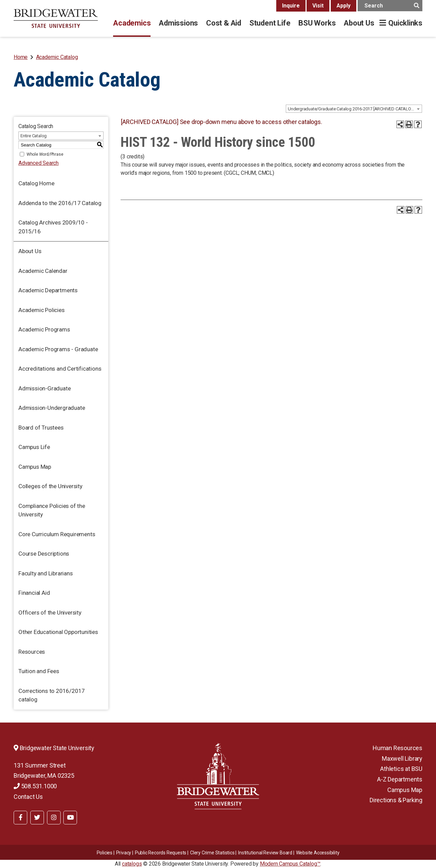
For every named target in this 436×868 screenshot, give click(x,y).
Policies (105, 853)
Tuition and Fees (39, 671)
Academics (132, 23)
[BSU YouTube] (70, 818)
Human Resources (398, 748)
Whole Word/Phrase (45, 154)
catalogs (132, 864)
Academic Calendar (43, 271)
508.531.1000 (35, 786)
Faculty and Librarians (46, 573)
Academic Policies (42, 310)
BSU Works (317, 23)
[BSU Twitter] (37, 818)
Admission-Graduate (44, 388)
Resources (32, 652)
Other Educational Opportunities (58, 632)
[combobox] (354, 109)
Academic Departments (48, 290)
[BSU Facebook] (20, 818)
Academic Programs (44, 329)
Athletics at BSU (401, 769)
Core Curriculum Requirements (57, 534)
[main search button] (416, 6)
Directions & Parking (396, 800)
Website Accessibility (318, 853)
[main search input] (390, 6)
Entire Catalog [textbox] (34, 136)
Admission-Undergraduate (52, 408)
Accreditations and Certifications (60, 369)
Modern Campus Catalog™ (290, 864)
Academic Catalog (57, 57)
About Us (359, 23)
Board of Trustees (41, 428)
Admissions (178, 23)
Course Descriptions (44, 554)
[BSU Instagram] (54, 818)
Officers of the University (50, 613)
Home (21, 57)
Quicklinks (405, 23)
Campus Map (35, 467)
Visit (318, 6)
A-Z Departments (400, 779)
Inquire (291, 6)
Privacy (124, 853)
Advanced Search (38, 163)
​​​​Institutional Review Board (265, 853)
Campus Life (34, 447)
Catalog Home (36, 183)
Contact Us (28, 797)
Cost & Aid (224, 23)
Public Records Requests (161, 853)
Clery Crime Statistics (212, 853)
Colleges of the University (50, 486)
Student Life (270, 23)
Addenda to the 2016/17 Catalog (60, 203)
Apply (344, 6)
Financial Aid (34, 593)
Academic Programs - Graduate (58, 349)
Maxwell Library (402, 758)
